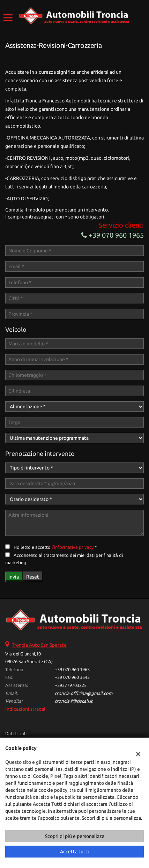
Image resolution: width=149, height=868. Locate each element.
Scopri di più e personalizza (75, 836)
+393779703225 (71, 685)
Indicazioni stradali (26, 709)
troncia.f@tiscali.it (74, 701)
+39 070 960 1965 (113, 235)
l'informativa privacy (73, 547)
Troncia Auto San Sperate (39, 645)
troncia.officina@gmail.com (84, 693)
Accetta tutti (74, 852)
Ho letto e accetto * (55, 547)
